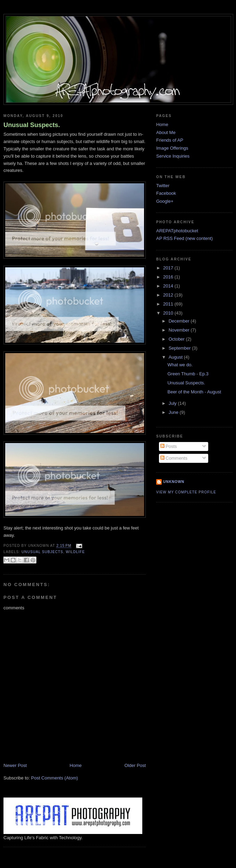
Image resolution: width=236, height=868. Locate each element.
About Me (166, 132)
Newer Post (15, 765)
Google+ (165, 201)
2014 (169, 286)
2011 (169, 304)
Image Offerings (172, 148)
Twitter (163, 186)
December (180, 321)
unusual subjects (42, 552)
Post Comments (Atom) (55, 778)
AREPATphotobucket (177, 231)
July (173, 403)
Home (76, 765)
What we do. (180, 365)
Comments (174, 458)
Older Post (135, 765)
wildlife (75, 552)
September (180, 348)
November (180, 330)
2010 (169, 313)
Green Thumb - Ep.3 (188, 374)
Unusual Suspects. (32, 125)
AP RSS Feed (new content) (184, 238)
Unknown (174, 482)
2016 (169, 277)
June (174, 412)
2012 (169, 295)
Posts (169, 446)
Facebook (166, 193)
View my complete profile (186, 492)
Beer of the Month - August (194, 392)
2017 (169, 268)
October (177, 339)
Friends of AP (170, 140)
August (176, 357)
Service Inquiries (173, 156)
